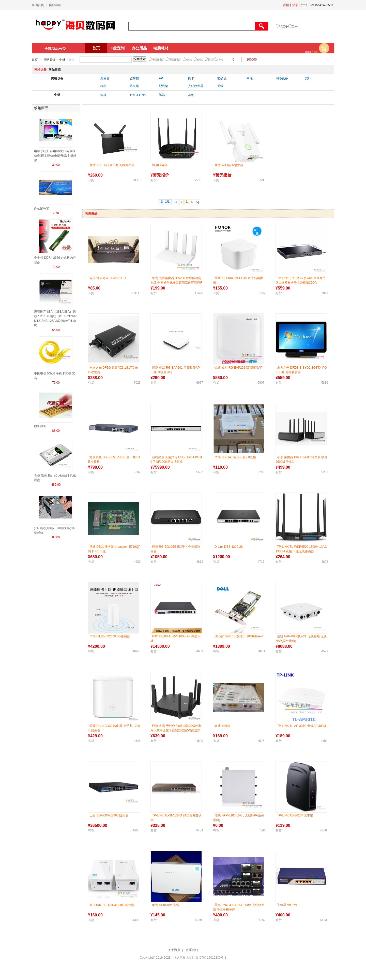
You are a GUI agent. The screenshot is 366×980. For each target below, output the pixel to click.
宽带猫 (134, 78)
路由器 (105, 78)
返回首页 (38, 5)
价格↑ (201, 60)
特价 (220, 60)
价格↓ (190, 60)
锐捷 (103, 95)
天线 (220, 86)
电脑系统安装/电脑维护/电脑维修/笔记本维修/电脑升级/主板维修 (55, 156)
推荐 (211, 60)
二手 (295, 26)
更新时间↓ (159, 60)
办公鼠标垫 (42, 208)
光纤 (308, 78)
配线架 (163, 86)
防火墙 (134, 86)
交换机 (222, 78)
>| (198, 202)
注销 (304, 5)
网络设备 (50, 60)
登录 (295, 5)
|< (176, 202)
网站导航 (55, 5)
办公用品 (139, 48)
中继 (62, 60)
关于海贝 (174, 950)
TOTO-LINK (138, 95)
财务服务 (40, 426)
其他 (191, 95)
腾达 (162, 95)
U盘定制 (118, 48)
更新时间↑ (176, 60)
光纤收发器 (196, 86)
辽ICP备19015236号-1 (211, 958)
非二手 (284, 26)
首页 (96, 48)
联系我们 (192, 950)
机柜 (103, 86)
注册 (286, 5)
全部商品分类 (55, 49)
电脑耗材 (161, 48)
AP (161, 78)
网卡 (191, 78)
